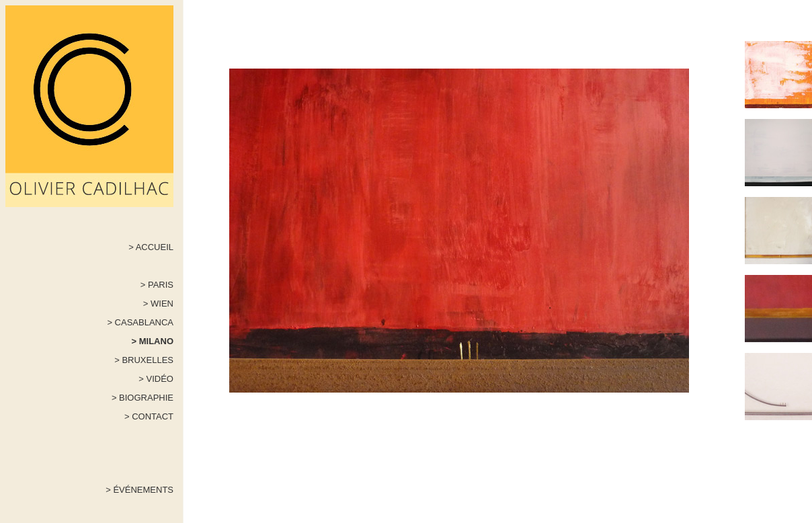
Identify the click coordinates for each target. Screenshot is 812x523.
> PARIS (157, 285)
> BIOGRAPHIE (143, 398)
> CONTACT (149, 416)
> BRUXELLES (144, 360)
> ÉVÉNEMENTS (139, 490)
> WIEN (158, 304)
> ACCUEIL (151, 247)
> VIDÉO (156, 379)
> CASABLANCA (140, 322)
